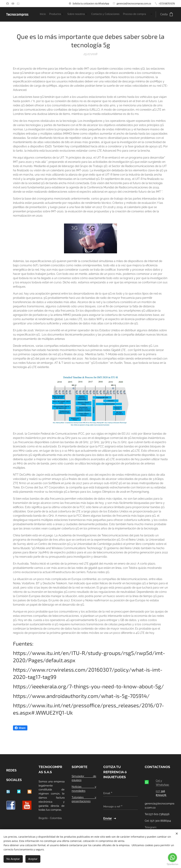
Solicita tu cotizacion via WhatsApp (91, 3)
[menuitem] (127, 14)
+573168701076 (167, 3)
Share (20, 728)
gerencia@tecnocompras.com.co (134, 3)
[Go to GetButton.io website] (172, 864)
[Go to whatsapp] (172, 858)
